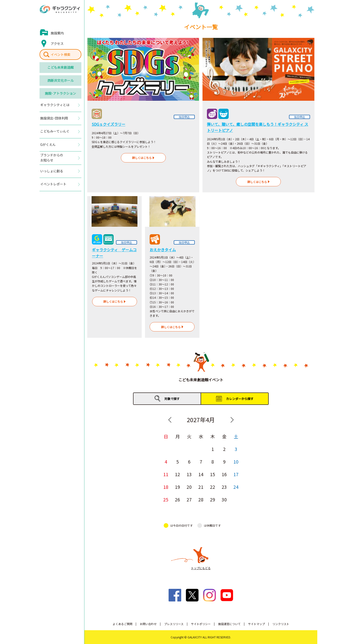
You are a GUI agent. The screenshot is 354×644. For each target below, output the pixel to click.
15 (213, 474)
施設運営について (229, 624)
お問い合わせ (148, 624)
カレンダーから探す (240, 399)
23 (224, 487)
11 (166, 474)
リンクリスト (281, 624)
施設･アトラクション (60, 93)
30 (224, 499)
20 (189, 487)
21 (201, 487)
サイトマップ (256, 624)
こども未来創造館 (61, 67)
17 (236, 474)
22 (213, 487)
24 (236, 487)
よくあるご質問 (123, 624)
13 (189, 474)
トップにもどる (201, 568)
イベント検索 (61, 54)
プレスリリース (174, 624)
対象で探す (172, 399)
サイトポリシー (201, 624)
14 (201, 474)
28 (201, 499)
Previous (170, 420)
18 (166, 487)
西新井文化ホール (61, 80)
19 (177, 487)
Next (232, 420)
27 (189, 499)
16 (224, 474)
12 (177, 474)
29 (213, 499)
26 (177, 499)
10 (236, 462)
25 (166, 499)
